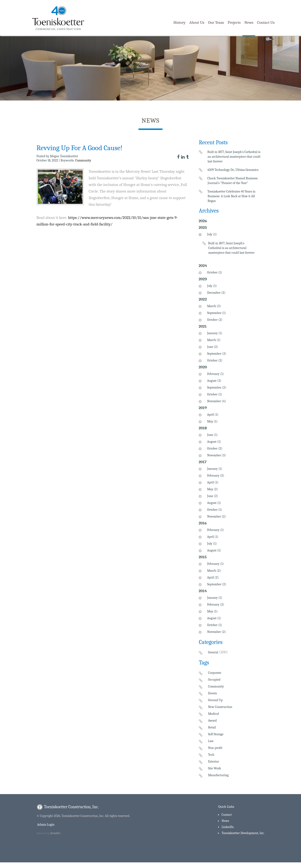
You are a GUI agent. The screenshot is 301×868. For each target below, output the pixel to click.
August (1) (214, 442)
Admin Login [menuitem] (46, 825)
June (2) (212, 347)
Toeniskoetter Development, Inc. (243, 833)
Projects (234, 22)
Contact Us (266, 22)
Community (83, 160)
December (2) (216, 293)
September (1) (216, 313)
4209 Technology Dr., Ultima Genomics (233, 170)
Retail (212, 727)
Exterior (214, 762)
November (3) (216, 455)
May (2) (212, 489)
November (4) (216, 401)
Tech (211, 755)
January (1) (214, 333)
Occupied (214, 680)
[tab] (230, 247)
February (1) (215, 374)
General (213, 652)
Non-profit (215, 748)
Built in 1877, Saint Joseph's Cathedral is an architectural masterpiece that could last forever (234, 157)
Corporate (215, 673)
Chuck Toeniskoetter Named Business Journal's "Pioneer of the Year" (233, 181)
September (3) (216, 354)
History (179, 22)
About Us (197, 22)
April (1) (212, 415)
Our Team (216, 22)
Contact (227, 815)
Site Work (215, 768)
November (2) (216, 516)
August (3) (214, 381)
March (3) (213, 306)
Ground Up (215, 700)
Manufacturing (218, 775)
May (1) (212, 421)
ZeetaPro (55, 833)
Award (212, 721)
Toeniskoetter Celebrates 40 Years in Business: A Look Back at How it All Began (232, 196)
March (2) (213, 571)
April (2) (212, 577)
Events (213, 693)
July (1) (211, 234)
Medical (214, 714)
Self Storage (216, 734)
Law (211, 741)
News (249, 22)
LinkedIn (228, 827)
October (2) (214, 320)
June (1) (212, 435)
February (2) (215, 476)
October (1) (214, 272)
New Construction (220, 707)
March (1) (213, 340)
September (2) (216, 388)
